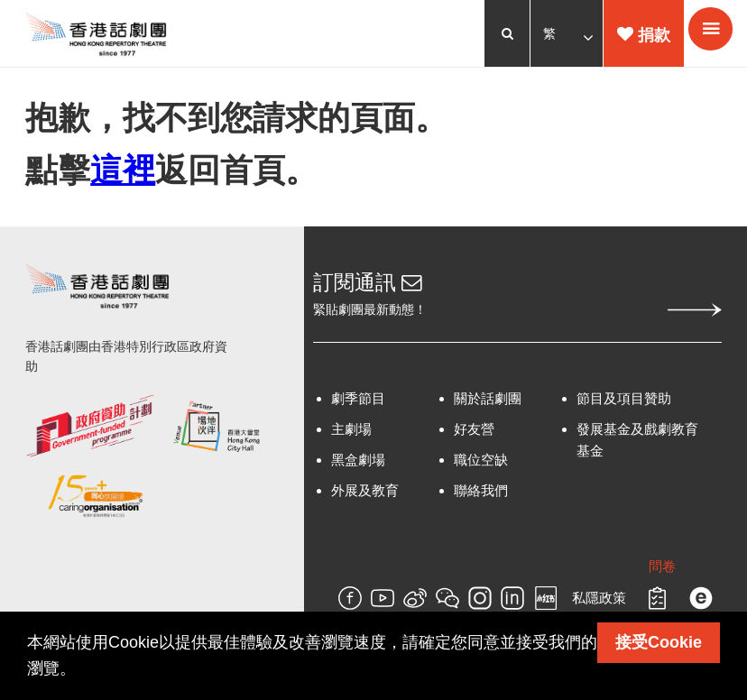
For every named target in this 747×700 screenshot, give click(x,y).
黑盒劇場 (358, 466)
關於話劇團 (487, 405)
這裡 (124, 173)
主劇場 (351, 435)
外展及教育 (365, 497)
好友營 (473, 435)
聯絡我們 (480, 497)
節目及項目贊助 (623, 405)
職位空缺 (480, 466)
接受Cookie (659, 642)
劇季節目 (358, 405)
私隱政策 (597, 604)
